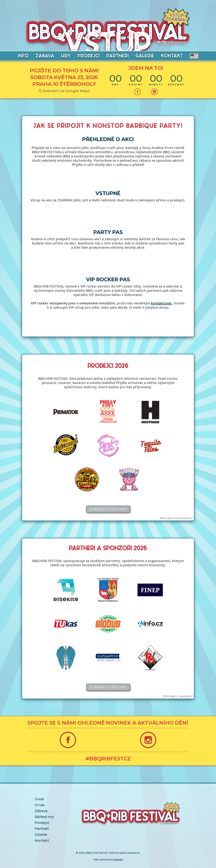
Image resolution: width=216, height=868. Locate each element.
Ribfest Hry (44, 817)
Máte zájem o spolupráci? (178, 696)
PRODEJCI (89, 56)
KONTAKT (172, 56)
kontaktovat (161, 303)
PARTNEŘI (118, 56)
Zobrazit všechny (108, 509)
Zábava (41, 811)
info (23, 56)
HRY (66, 56)
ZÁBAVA (45, 56)
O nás (40, 805)
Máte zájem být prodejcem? (176, 518)
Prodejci (42, 823)
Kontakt (42, 840)
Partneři (42, 829)
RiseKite (118, 860)
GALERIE (145, 56)
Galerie (41, 835)
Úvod (39, 799)
